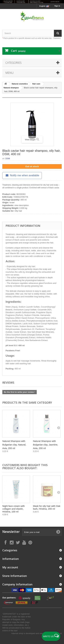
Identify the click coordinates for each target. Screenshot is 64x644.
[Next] (59, 428)
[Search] (58, 33)
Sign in (57, 6)
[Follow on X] (18, 542)
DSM (8, 158)
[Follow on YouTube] (24, 542)
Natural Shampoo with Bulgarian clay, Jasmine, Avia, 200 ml (45, 445)
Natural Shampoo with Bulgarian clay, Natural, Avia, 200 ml (14, 445)
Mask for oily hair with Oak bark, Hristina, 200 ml (47, 507)
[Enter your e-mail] (42, 532)
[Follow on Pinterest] (30, 542)
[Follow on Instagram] (12, 542)
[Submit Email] (58, 532)
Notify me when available (22, 175)
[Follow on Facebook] (5, 542)
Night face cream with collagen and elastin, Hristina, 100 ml (13, 509)
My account (10, 567)
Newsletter (11, 532)
